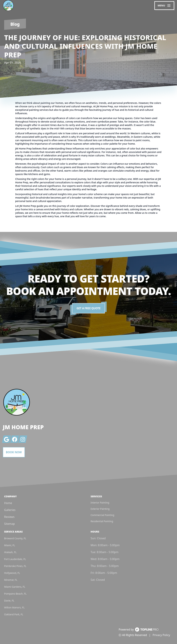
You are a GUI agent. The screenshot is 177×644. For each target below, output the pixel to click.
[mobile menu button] (164, 6)
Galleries (10, 510)
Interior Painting (100, 503)
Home (8, 503)
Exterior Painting (100, 509)
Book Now (14, 452)
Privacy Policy (161, 635)
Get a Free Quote (88, 308)
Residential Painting (102, 521)
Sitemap (10, 524)
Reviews (9, 517)
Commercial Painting (102, 515)
